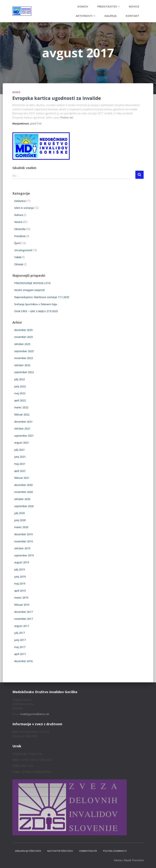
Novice (134, 6)
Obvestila (20, 229)
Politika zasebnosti (115, 851)
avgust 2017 (22, 626)
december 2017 (23, 612)
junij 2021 (20, 457)
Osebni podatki (88, 851)
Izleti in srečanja (24, 208)
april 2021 (20, 471)
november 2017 (24, 619)
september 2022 (24, 372)
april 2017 (20, 654)
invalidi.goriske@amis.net (35, 714)
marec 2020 (21, 527)
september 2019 (24, 555)
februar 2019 (22, 605)
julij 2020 (20, 513)
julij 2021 (20, 450)
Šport (18, 243)
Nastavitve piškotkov (60, 851)
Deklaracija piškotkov (28, 851)
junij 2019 (20, 577)
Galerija (110, 16)
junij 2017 (20, 640)
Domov (83, 6)
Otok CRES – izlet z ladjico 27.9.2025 (36, 311)
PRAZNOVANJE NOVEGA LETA (32, 283)
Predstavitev (108, 6)
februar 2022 (22, 414)
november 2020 (24, 492)
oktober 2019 (22, 548)
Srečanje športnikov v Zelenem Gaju (36, 304)
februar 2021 (22, 478)
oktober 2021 (22, 429)
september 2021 (24, 436)
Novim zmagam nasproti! (29, 290)
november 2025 (24, 337)
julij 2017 (20, 633)
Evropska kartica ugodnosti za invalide (57, 98)
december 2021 (23, 422)
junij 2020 (20, 520)
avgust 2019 (22, 562)
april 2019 (20, 591)
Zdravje (19, 264)
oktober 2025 (22, 344)
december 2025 (23, 330)
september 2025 (24, 351)
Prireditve (20, 236)
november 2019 (24, 541)
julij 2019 (20, 569)
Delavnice (20, 201)
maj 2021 (20, 464)
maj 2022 (20, 393)
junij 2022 (20, 386)
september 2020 (24, 506)
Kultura (19, 215)
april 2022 (20, 400)
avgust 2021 (22, 443)
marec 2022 (21, 407)
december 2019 (23, 534)
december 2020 (23, 485)
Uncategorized (23, 250)
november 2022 (24, 358)
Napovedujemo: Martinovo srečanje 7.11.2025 (42, 297)
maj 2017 (20, 647)
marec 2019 (21, 598)
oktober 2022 (22, 365)
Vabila (18, 257)
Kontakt (132, 16)
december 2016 (23, 661)
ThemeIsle (138, 860)
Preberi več (67, 117)
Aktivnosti (85, 16)
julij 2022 (20, 379)
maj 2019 (20, 584)
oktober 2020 (22, 499)
